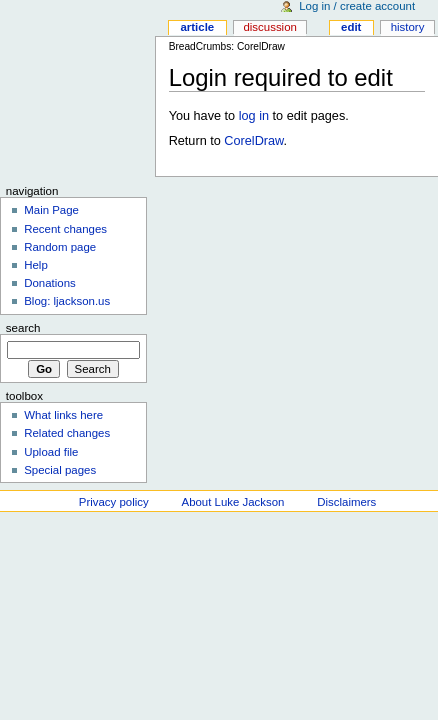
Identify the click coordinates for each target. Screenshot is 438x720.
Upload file (51, 452)
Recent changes (65, 229)
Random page (60, 247)
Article (197, 27)
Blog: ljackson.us (67, 301)
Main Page (51, 210)
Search (23, 328)
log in (254, 116)
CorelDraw (253, 141)
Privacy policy (114, 502)
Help (36, 265)
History (408, 27)
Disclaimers (346, 502)
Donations (50, 283)
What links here (63, 415)
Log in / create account (357, 6)
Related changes (67, 433)
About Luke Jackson (233, 502)
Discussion (269, 27)
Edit (351, 27)
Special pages (60, 470)
